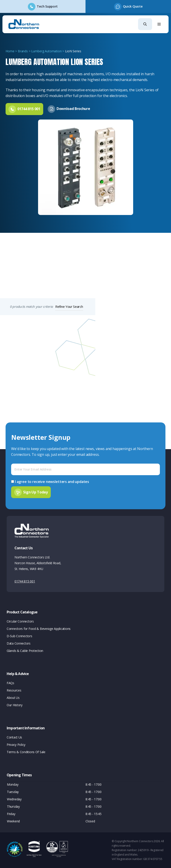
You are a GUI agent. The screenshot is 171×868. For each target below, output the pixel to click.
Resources (14, 690)
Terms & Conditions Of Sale (26, 752)
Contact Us (14, 737)
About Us (13, 698)
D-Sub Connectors (19, 636)
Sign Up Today (36, 492)
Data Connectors (19, 643)
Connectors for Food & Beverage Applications (39, 629)
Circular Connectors (20, 621)
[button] (145, 24)
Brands (23, 51)
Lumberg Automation (46, 51)
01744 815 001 (25, 581)
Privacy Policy (16, 745)
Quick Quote (133, 6)
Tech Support (47, 6)
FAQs (10, 683)
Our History (15, 705)
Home (10, 51)
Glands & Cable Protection (25, 651)
